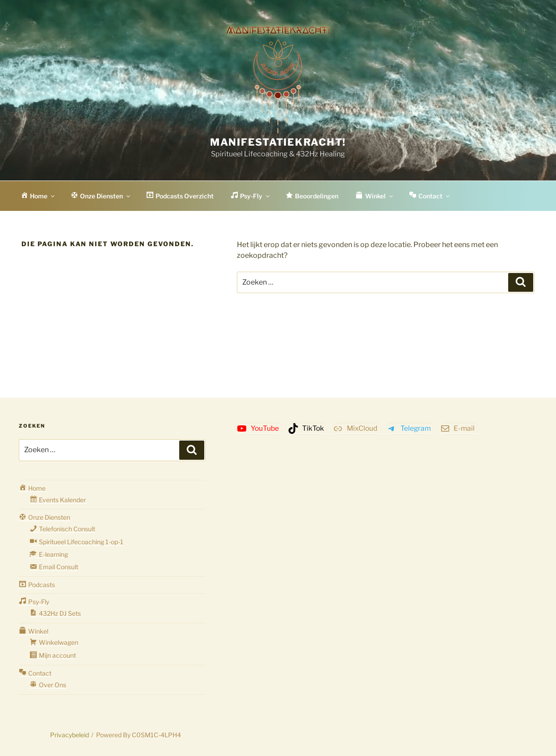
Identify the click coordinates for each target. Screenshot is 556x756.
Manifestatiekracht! (278, 142)
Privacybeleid (69, 735)
